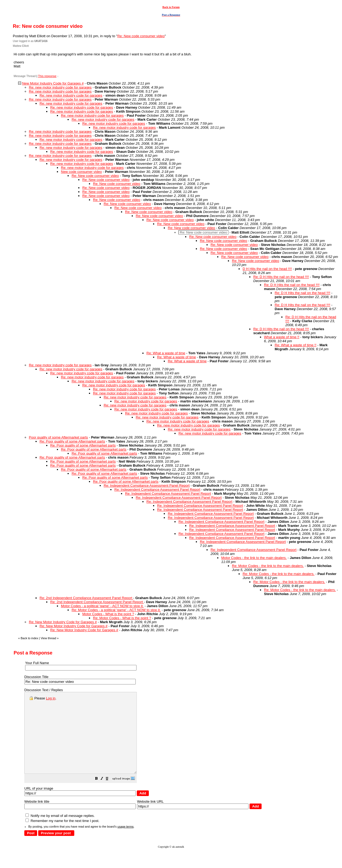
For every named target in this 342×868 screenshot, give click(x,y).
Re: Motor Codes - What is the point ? (122, 618)
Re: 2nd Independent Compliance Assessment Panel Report (86, 598)
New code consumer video (81, 172)
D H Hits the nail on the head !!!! (267, 269)
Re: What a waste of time (166, 353)
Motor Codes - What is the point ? (108, 614)
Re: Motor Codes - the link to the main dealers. (268, 566)
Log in (51, 698)
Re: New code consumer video (141, 36)
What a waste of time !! (282, 337)
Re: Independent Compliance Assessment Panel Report (147, 486)
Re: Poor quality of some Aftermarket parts (72, 441)
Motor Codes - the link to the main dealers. (254, 558)
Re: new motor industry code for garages (60, 87)
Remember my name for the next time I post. (62, 837)
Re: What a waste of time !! (296, 345)
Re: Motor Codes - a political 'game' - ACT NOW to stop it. (116, 610)
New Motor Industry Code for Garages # (53, 83)
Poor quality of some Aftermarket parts (58, 437)
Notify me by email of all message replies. (60, 832)
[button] (110, 795)
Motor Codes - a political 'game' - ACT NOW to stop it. (102, 606)
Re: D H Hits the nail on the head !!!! (281, 277)
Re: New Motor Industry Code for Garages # (63, 622)
